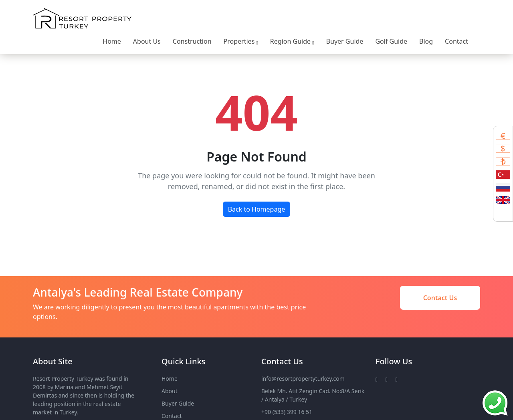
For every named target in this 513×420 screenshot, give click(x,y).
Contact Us (440, 298)
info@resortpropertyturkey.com (303, 379)
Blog (426, 41)
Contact (456, 41)
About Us (147, 41)
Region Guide (292, 41)
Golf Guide (391, 41)
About (170, 391)
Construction (192, 41)
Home (112, 41)
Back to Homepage (257, 209)
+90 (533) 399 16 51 (287, 412)
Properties (241, 41)
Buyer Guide (345, 41)
